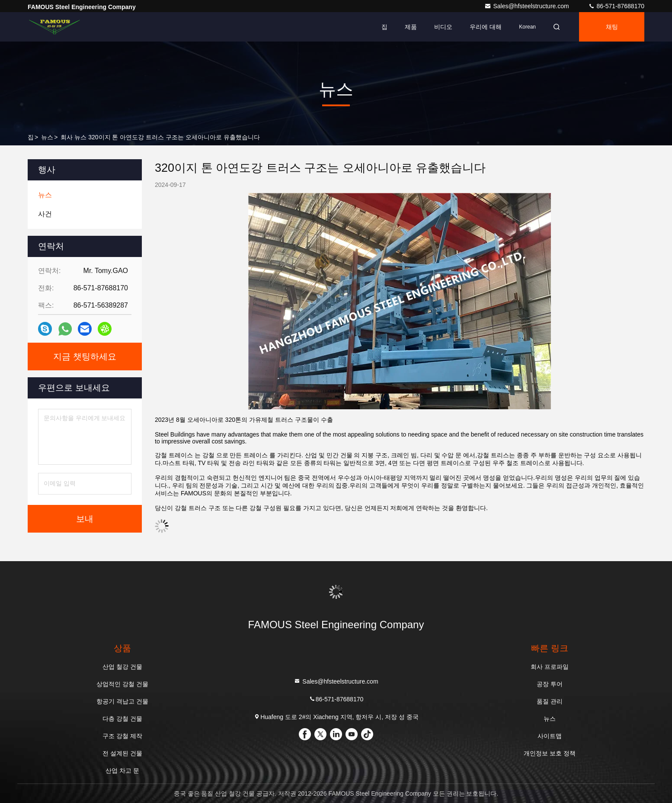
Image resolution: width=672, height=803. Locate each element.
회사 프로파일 (550, 667)
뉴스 (47, 137)
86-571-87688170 (616, 6)
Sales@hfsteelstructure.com (527, 6)
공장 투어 (550, 684)
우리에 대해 (486, 27)
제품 (411, 27)
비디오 (443, 27)
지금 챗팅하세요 (85, 357)
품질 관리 (550, 701)
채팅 (612, 27)
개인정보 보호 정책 (550, 753)
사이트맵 (550, 736)
